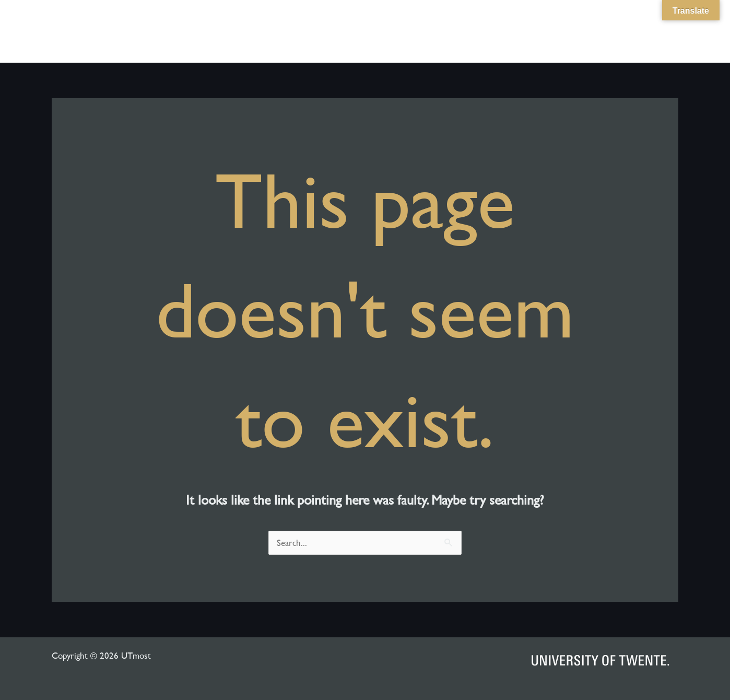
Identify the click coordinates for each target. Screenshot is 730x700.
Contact (644, 31)
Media (557, 31)
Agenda (599, 31)
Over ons (501, 31)
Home (455, 31)
